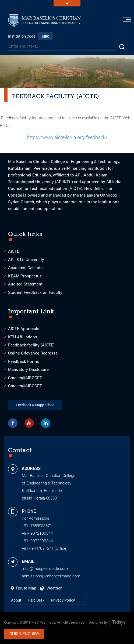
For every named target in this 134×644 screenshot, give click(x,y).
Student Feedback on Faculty (35, 292)
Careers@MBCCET (25, 378)
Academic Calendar (26, 267)
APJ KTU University (26, 259)
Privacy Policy (63, 600)
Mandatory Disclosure (28, 369)
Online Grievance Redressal (33, 353)
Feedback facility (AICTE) (31, 345)
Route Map (24, 588)
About (17, 600)
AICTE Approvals (24, 328)
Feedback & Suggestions (35, 405)
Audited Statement (25, 284)
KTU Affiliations (23, 337)
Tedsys (119, 622)
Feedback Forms (24, 361)
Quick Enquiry (24, 634)
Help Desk (36, 600)
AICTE (14, 251)
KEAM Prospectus (25, 276)
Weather (51, 588)
